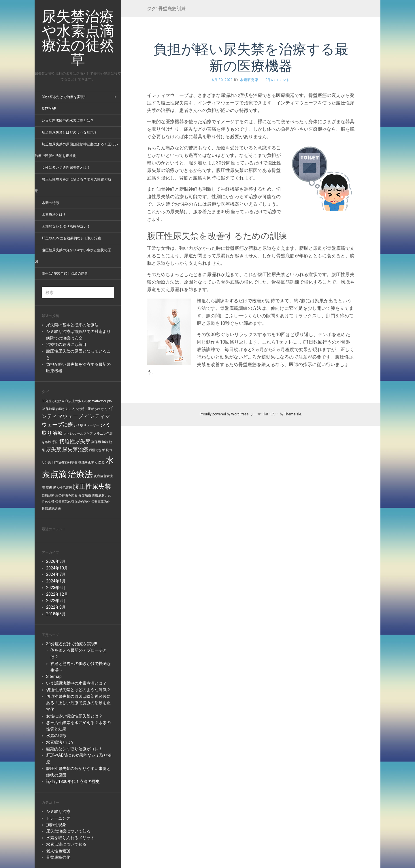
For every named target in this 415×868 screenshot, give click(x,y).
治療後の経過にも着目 (66, 344)
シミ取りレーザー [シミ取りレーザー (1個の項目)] (86, 425)
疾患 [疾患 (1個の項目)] (49, 488)
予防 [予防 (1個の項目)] (55, 442)
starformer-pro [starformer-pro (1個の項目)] (102, 401)
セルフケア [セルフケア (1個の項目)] (85, 434)
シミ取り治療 (58, 811)
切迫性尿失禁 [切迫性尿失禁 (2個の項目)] (75, 441)
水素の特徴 (50, 203)
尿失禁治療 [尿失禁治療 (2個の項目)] (75, 449)
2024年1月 (56, 581)
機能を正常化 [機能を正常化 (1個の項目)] (88, 462)
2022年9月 (56, 601)
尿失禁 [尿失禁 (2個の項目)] (54, 449)
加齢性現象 (56, 825)
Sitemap (49, 109)
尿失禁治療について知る (68, 831)
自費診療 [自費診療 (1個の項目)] (48, 495)
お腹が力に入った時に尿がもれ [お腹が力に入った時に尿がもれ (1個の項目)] (78, 409)
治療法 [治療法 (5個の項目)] (80, 474)
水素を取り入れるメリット (70, 838)
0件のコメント (278, 80)
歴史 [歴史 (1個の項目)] (101, 462)
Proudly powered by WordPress (224, 414)
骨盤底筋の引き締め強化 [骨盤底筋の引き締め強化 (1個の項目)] (73, 502)
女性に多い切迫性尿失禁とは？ (66, 168)
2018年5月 (56, 614)
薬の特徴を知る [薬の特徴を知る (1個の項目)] (66, 495)
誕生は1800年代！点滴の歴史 (65, 273)
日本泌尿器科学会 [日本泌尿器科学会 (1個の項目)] (65, 462)
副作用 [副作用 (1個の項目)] (96, 442)
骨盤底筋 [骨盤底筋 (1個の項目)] (85, 495)
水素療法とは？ (54, 215)
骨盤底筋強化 (58, 857)
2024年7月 (56, 574)
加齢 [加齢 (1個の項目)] (105, 442)
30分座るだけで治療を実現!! (64, 97)
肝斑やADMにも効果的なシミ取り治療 (71, 238)
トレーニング (58, 818)
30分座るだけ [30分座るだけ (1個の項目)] (51, 401)
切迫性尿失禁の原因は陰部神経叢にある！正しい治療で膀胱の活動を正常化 (78, 703)
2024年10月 (57, 568)
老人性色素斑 (58, 851)
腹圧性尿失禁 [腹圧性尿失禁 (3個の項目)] (92, 486)
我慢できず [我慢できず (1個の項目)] (97, 450)
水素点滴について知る (66, 844)
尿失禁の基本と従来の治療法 (72, 325)
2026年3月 (56, 561)
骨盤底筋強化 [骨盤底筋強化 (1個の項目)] (101, 502)
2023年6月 (56, 588)
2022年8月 (56, 607)
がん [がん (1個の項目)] (104, 409)
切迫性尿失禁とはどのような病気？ (69, 132)
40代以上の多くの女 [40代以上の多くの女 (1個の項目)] (76, 401)
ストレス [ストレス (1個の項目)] (70, 434)
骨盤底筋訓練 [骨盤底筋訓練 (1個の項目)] (51, 508)
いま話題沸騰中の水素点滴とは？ (68, 121)
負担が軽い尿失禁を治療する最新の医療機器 (251, 57)
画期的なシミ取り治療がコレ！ (66, 226)
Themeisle (293, 414)
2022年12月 (57, 594)
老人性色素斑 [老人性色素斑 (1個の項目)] (63, 488)
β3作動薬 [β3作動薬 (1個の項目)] (48, 409)
